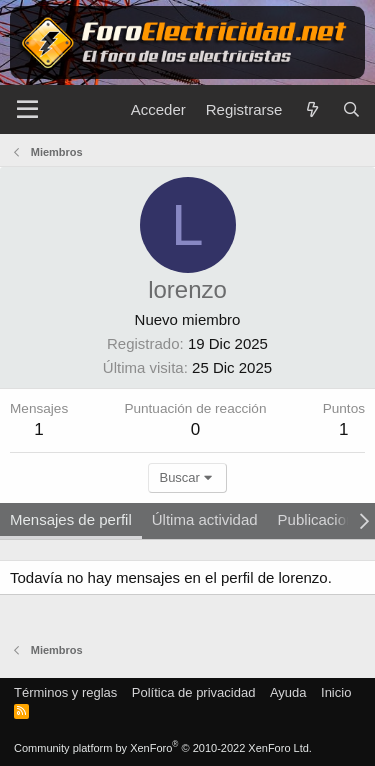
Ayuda (288, 692)
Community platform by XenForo (163, 748)
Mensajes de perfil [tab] (71, 519)
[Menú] (27, 110)
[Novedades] (311, 109)
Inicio (336, 692)
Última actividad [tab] (205, 519)
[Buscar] (351, 109)
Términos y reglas (65, 692)
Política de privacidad (194, 692)
